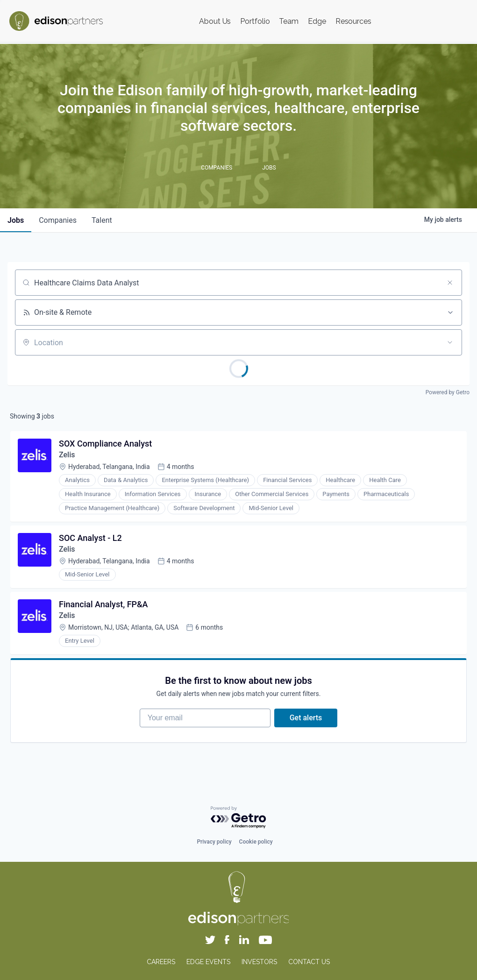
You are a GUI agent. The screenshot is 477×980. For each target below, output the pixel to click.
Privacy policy (214, 842)
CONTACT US (309, 962)
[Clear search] (450, 283)
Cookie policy (256, 842)
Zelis (67, 455)
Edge (317, 21)
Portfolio (255, 21)
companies (58, 220)
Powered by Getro (448, 392)
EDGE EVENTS (208, 962)
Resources (353, 21)
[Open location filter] (450, 342)
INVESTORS (259, 962)
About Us (215, 21)
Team (289, 21)
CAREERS (161, 962)
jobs (16, 220)
